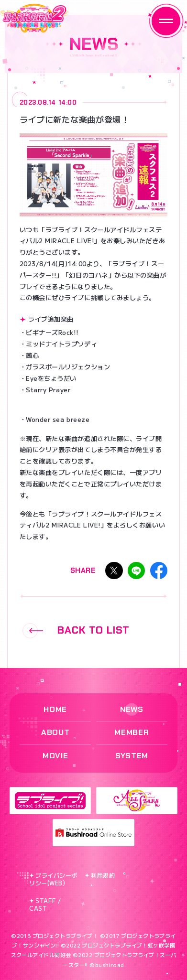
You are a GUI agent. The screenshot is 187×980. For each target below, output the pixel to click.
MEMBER (132, 732)
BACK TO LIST (76, 631)
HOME (55, 709)
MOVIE (55, 756)
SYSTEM (132, 756)
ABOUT (55, 732)
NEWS (132, 709)
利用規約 (100, 875)
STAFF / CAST (45, 905)
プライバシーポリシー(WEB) (53, 879)
